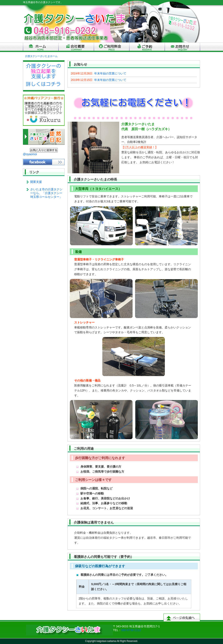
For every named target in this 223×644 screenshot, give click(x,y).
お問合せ (182, 47)
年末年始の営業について (99, 73)
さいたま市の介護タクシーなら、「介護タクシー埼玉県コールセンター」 (46, 193)
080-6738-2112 (131, 630)
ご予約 (147, 47)
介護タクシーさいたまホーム (41, 56)
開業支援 (36, 182)
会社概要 (76, 47)
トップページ (41, 47)
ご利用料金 (111, 47)
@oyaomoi (30, 154)
